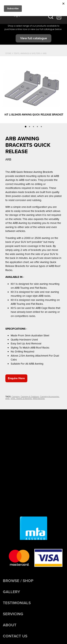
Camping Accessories (49, 397)
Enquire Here (16, 378)
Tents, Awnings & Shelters (27, 53)
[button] (51, 16)
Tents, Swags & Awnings (21, 399)
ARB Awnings (39, 399)
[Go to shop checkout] (59, 16)
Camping (16, 397)
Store (8, 53)
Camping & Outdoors (30, 397)
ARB (45, 53)
